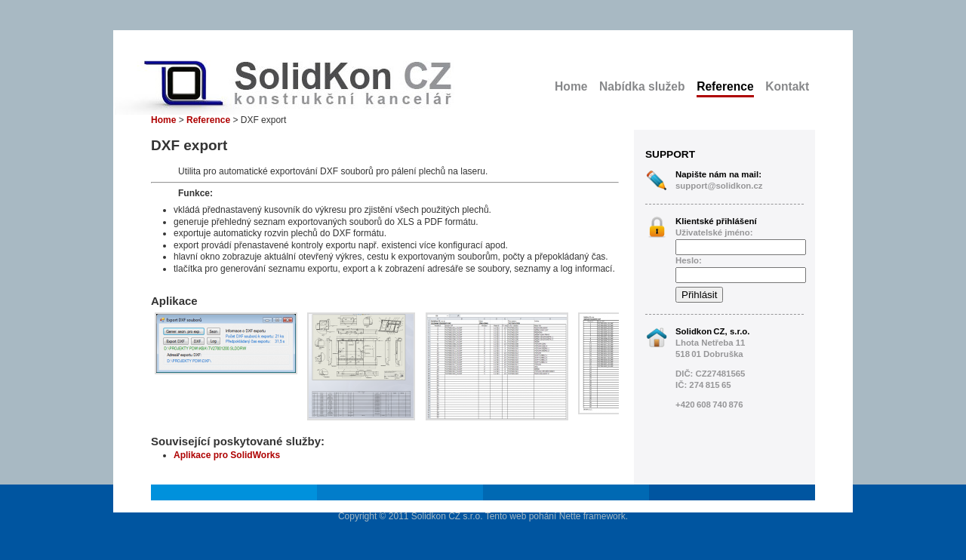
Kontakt (787, 86)
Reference (725, 86)
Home (571, 86)
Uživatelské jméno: (714, 232)
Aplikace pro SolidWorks (227, 455)
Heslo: (689, 260)
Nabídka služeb (642, 86)
